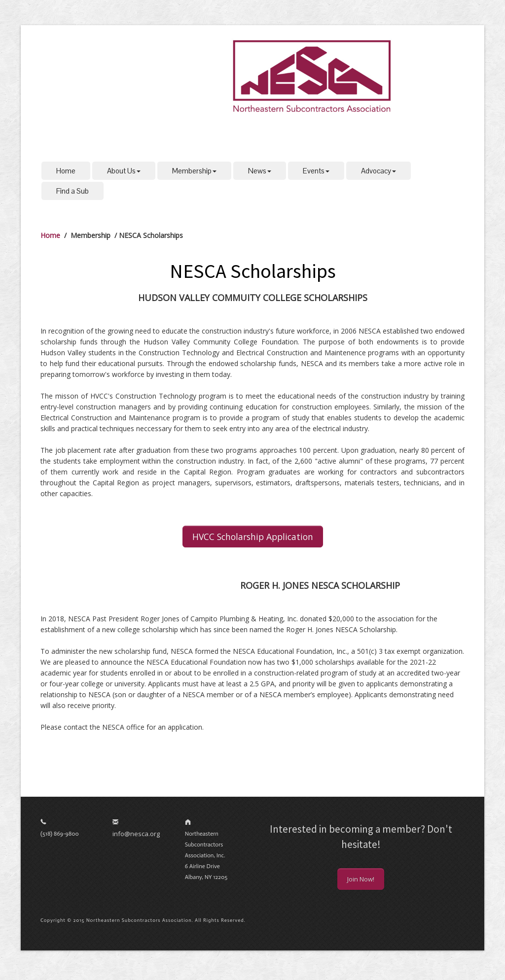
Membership (194, 171)
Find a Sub (72, 191)
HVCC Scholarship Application (253, 537)
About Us (124, 171)
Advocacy (379, 171)
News (260, 171)
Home (66, 171)
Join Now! (361, 879)
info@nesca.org (136, 834)
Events (316, 171)
